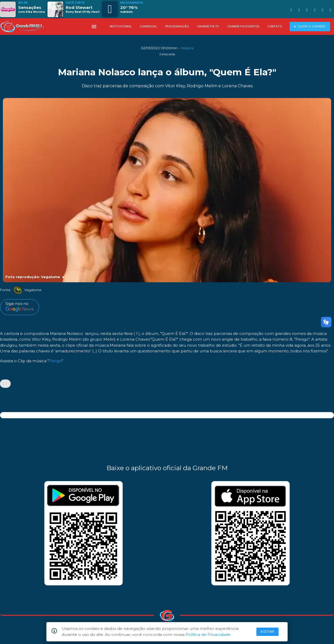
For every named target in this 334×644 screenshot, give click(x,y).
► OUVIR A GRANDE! (310, 26)
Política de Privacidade (208, 634)
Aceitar (267, 632)
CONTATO (275, 26)
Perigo (55, 361)
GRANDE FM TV (208, 26)
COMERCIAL (148, 26)
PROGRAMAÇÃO (177, 26)
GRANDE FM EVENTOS (243, 26)
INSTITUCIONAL (121, 26)
